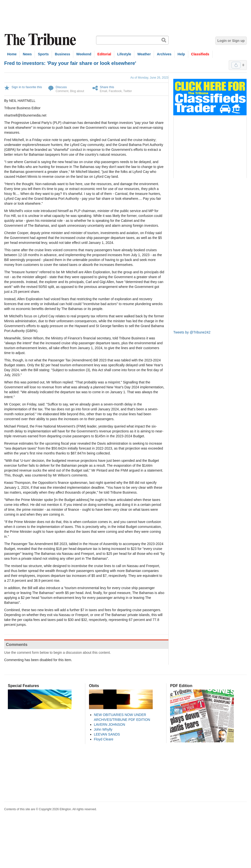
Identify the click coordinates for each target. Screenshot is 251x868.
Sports (43, 54)
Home (12, 54)
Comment (62, 91)
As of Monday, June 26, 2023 (149, 78)
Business (63, 54)
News (27, 54)
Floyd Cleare (104, 739)
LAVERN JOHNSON (109, 725)
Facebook (115, 91)
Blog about (77, 91)
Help (181, 54)
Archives (164, 54)
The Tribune (41, 40)
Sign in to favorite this (27, 87)
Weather (144, 54)
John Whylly (103, 729)
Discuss (61, 87)
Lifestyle (124, 54)
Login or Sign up (231, 41)
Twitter (128, 91)
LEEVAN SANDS (107, 734)
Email (103, 91)
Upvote (236, 65)
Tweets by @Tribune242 (192, 332)
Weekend (84, 54)
